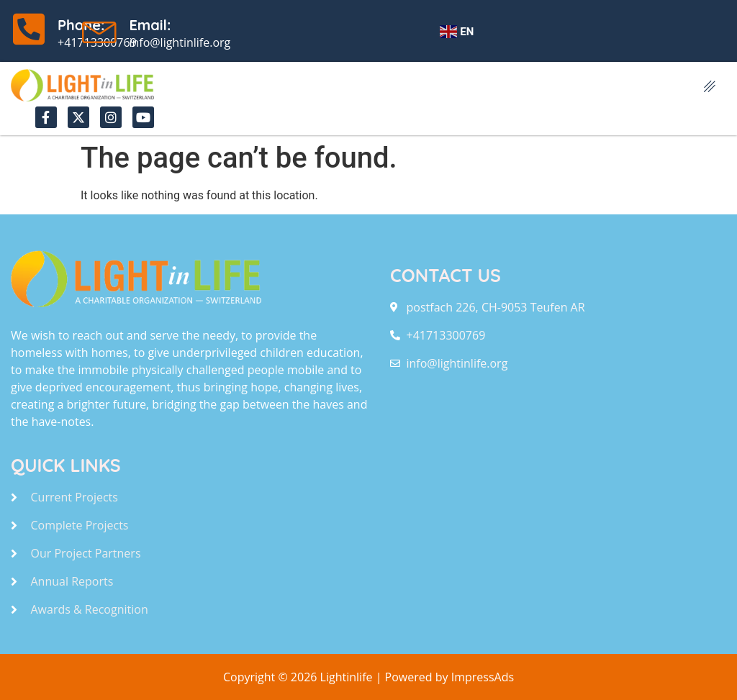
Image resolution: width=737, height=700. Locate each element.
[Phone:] (29, 29)
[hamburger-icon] (710, 88)
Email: (150, 25)
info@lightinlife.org (180, 42)
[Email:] (100, 29)
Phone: (81, 25)
